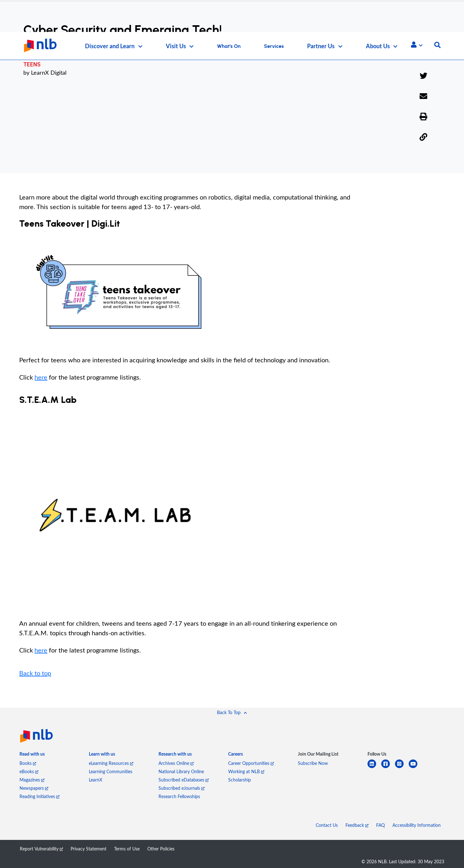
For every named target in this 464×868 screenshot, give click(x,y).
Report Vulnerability (41, 849)
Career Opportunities (251, 763)
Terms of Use (127, 849)
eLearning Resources (111, 763)
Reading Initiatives (39, 796)
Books (28, 763)
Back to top (35, 673)
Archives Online (176, 763)
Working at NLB (246, 771)
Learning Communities (111, 771)
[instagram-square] (402, 768)
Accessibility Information (417, 825)
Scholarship (240, 780)
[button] (417, 45)
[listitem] (32, 756)
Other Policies (161, 849)
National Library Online (181, 771)
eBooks (29, 771)
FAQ (380, 825)
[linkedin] (374, 768)
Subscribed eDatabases (184, 780)
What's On (229, 46)
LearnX (96, 780)
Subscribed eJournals (182, 788)
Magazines (32, 780)
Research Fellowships (179, 796)
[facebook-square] (388, 768)
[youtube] (416, 768)
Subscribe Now (313, 763)
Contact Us (327, 825)
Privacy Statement (89, 849)
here (41, 377)
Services (274, 46)
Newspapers (34, 788)
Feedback (357, 825)
